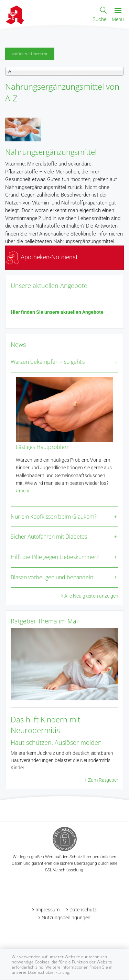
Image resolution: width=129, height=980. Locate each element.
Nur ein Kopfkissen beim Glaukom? (54, 517)
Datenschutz (83, 910)
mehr (24, 491)
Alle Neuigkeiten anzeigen (91, 596)
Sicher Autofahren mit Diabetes (49, 537)
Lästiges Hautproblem (43, 447)
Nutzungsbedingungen (66, 918)
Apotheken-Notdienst (42, 257)
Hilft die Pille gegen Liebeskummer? (55, 557)
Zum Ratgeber (103, 780)
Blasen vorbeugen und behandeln (52, 577)
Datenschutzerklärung (49, 972)
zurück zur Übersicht (30, 54)
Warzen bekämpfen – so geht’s (48, 362)
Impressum (47, 910)
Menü (118, 15)
